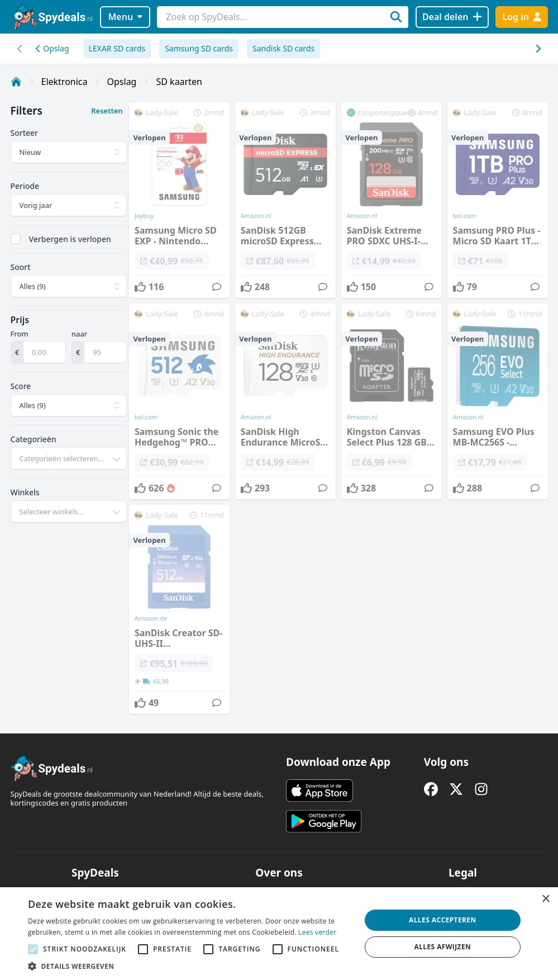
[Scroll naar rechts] (20, 49)
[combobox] (69, 458)
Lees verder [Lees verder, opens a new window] (318, 932)
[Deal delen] (452, 17)
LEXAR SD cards (117, 48)
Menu (125, 17)
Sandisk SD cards (283, 48)
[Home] (16, 82)
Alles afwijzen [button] (442, 947)
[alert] (279, 934)
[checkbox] (16, 239)
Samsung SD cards (199, 48)
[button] (189, 966)
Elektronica (65, 82)
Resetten (107, 111)
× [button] (545, 899)
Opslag (53, 48)
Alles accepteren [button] (443, 920)
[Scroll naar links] (538, 49)
